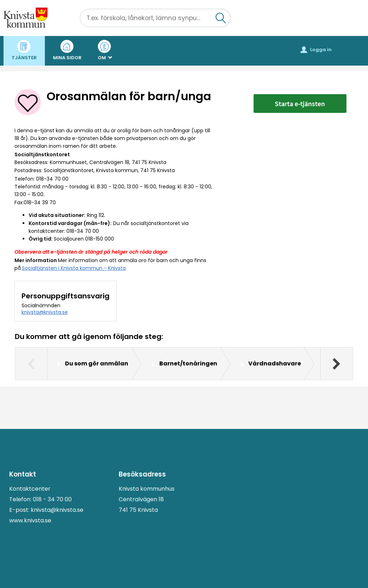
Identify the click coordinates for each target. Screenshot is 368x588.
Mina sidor (67, 50)
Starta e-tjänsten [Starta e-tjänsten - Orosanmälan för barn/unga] (300, 104)
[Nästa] (336, 364)
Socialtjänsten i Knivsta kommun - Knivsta (74, 268)
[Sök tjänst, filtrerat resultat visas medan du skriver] (155, 18)
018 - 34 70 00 (52, 499)
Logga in (316, 50)
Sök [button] (230, 13)
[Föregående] (31, 364)
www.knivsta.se (30, 520)
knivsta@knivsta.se (45, 312)
